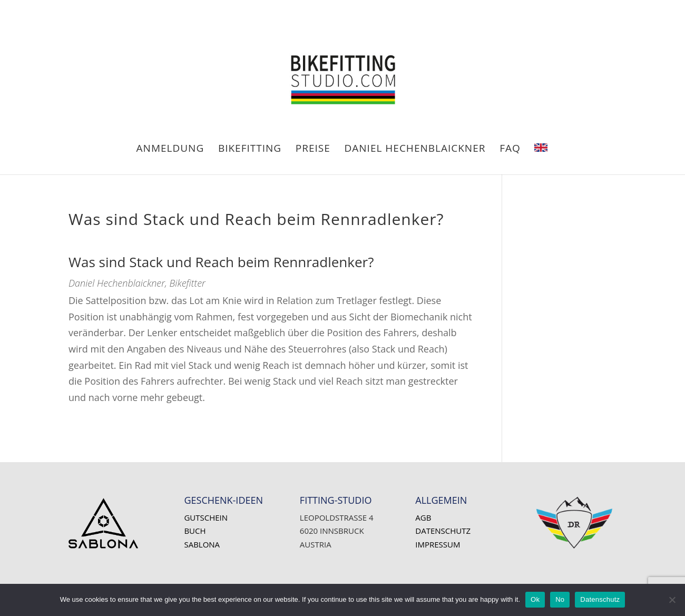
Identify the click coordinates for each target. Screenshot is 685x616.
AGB (423, 517)
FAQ (510, 150)
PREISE (313, 150)
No (560, 599)
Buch (195, 531)
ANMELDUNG (170, 150)
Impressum (438, 544)
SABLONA (202, 544)
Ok (535, 599)
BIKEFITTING (250, 150)
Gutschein (206, 517)
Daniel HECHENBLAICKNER (415, 150)
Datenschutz (443, 531)
